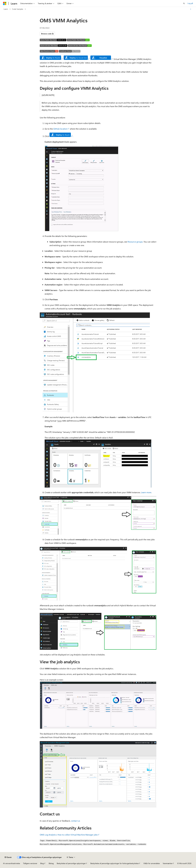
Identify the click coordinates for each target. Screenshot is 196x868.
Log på (190, 3)
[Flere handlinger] (191, 9)
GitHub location (60, 129)
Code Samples (18, 9)
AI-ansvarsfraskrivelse (12, 863)
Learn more (146, 492)
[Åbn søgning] (184, 3)
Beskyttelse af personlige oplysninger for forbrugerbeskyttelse (114, 863)
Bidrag (51, 863)
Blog (42, 863)
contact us (75, 821)
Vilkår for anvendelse (152, 863)
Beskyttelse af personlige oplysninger (71, 863)
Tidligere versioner (30, 863)
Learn (6, 9)
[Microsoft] (5, 3)
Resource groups (135, 242)
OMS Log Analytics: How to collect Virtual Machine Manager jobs (69, 835)
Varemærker (168, 863)
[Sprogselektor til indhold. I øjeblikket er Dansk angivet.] (8, 857)
